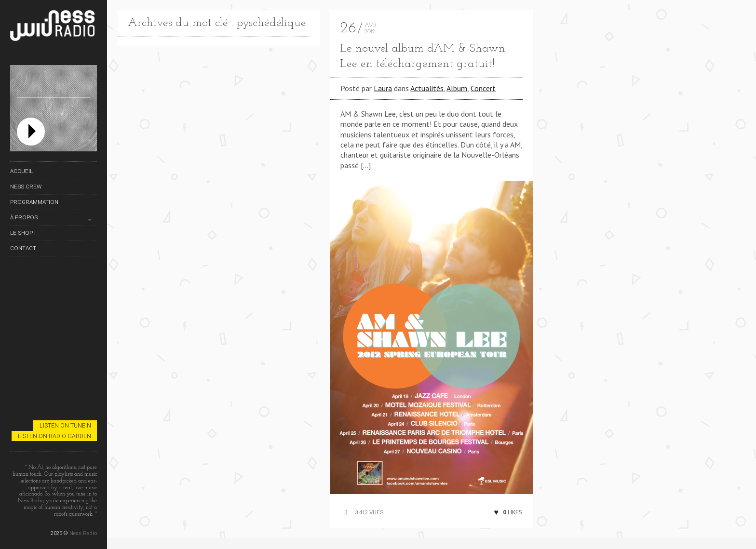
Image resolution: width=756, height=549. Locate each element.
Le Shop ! (23, 233)
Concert (483, 88)
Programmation (34, 202)
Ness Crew (26, 187)
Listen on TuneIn (65, 425)
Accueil (21, 171)
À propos (24, 217)
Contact (23, 248)
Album (457, 88)
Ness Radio (83, 533)
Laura (383, 88)
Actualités (427, 88)
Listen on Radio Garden (54, 436)
